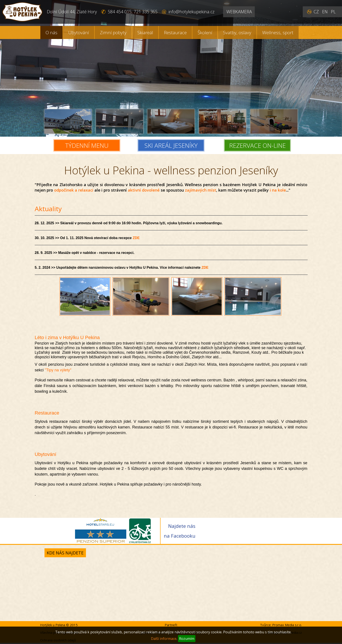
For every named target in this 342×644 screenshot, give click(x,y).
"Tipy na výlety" (58, 370)
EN (325, 12)
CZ (316, 12)
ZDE (136, 238)
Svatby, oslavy (237, 32)
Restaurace (175, 32)
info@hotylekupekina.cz (191, 12)
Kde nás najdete (65, 553)
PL (333, 12)
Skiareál (145, 32)
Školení (205, 32)
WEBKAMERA (239, 12)
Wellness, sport (278, 32)
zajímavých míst (201, 190)
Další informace (164, 639)
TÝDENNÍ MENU (87, 145)
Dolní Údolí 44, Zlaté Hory (72, 12)
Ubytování (79, 32)
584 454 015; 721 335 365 (133, 12)
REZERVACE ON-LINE (257, 145)
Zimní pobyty (113, 32)
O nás (51, 32)
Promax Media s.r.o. (287, 625)
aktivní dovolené (144, 190)
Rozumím (187, 639)
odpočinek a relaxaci (74, 190)
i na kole (278, 190)
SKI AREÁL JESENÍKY (171, 145)
